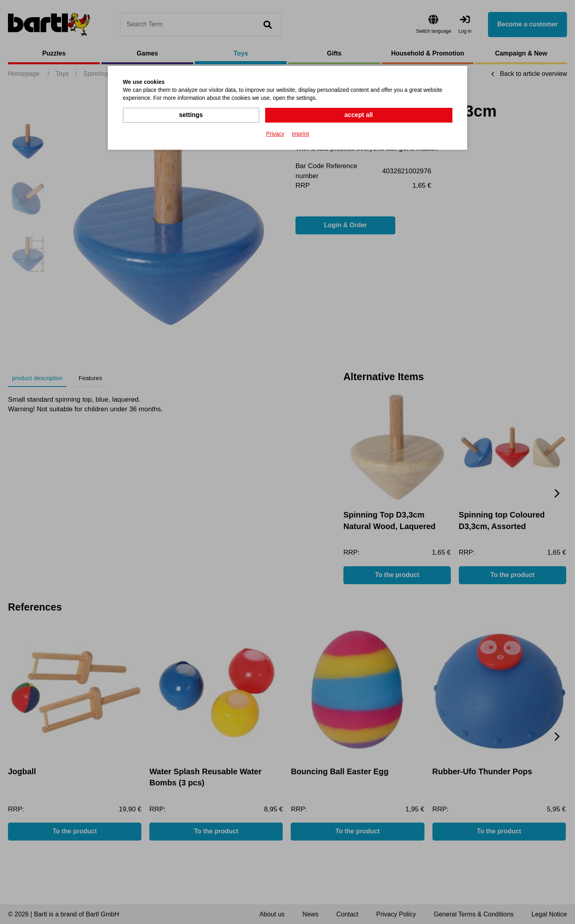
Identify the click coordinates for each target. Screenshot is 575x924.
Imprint (300, 133)
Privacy (275, 133)
